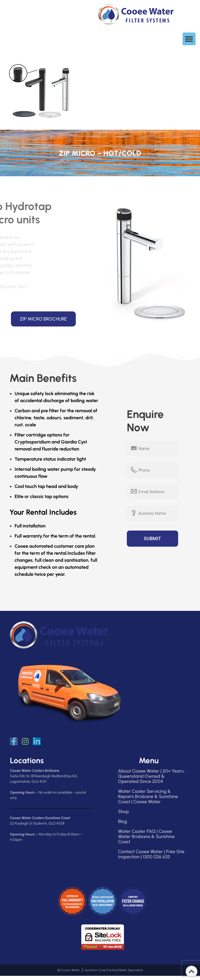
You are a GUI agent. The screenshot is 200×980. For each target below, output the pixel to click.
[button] (189, 39)
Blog (123, 821)
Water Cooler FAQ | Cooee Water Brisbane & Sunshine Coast (146, 837)
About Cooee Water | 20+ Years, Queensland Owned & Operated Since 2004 (151, 776)
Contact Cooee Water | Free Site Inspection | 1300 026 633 (151, 854)
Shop (123, 812)
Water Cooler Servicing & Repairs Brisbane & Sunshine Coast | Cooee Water (148, 796)
